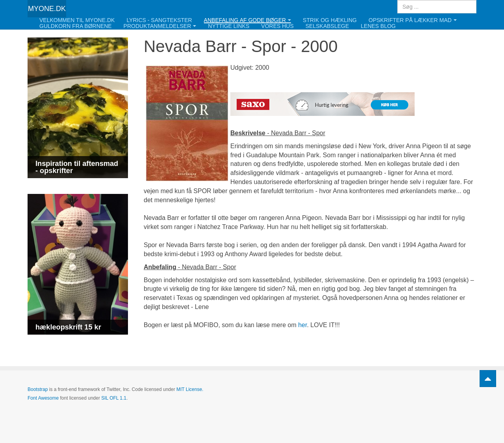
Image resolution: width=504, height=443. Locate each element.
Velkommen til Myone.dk (77, 20)
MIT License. (190, 389)
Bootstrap (38, 389)
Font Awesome (43, 398)
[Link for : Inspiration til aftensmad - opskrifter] (78, 108)
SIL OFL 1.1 (114, 398)
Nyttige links (229, 26)
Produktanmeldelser (160, 26)
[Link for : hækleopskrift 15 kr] (78, 264)
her (302, 325)
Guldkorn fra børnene (76, 26)
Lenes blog (378, 26)
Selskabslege (327, 26)
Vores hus (277, 26)
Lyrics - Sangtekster (159, 20)
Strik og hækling (330, 20)
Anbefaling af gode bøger (248, 20)
